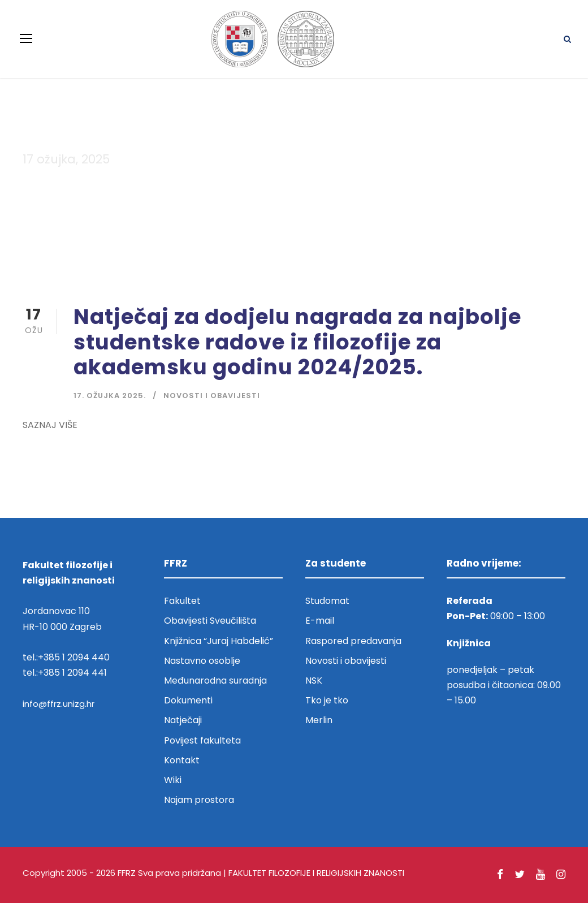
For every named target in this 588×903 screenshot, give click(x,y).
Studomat (327, 601)
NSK (314, 681)
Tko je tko (327, 700)
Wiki (173, 780)
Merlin (319, 720)
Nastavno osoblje (202, 661)
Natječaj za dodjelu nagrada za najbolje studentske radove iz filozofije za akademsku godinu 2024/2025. (297, 342)
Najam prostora (199, 800)
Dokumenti (188, 700)
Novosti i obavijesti (212, 396)
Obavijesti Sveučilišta (210, 621)
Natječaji (183, 720)
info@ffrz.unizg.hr (59, 704)
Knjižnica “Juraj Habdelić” (220, 641)
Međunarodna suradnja (215, 681)
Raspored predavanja (353, 641)
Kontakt (182, 760)
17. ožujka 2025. (110, 396)
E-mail (320, 621)
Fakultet (182, 601)
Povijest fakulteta (202, 740)
